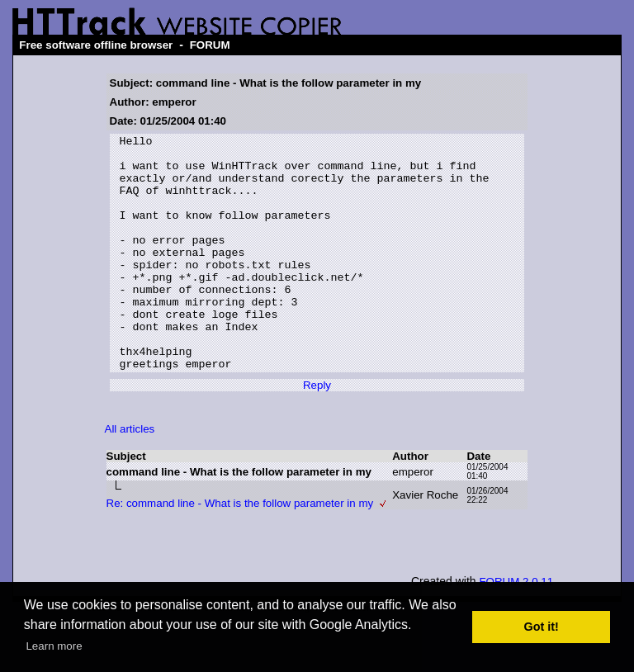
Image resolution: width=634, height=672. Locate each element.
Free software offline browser (96, 45)
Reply (317, 432)
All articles (130, 476)
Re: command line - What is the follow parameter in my (240, 550)
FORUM (210, 45)
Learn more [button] (54, 646)
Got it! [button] (542, 627)
